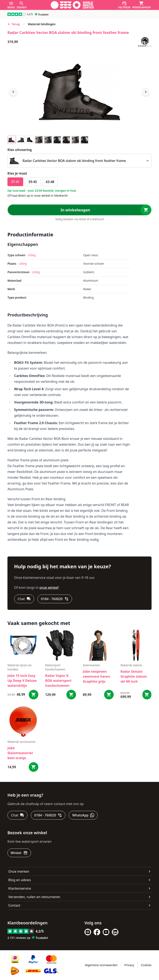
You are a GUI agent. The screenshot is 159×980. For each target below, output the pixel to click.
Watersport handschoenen (55, 667)
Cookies (146, 965)
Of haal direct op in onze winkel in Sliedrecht (38, 196)
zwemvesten (91, 665)
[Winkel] (19, 853)
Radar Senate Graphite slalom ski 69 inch (134, 676)
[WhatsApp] (83, 815)
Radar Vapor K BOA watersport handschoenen (58, 681)
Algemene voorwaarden (101, 965)
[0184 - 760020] (55, 599)
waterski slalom (131, 665)
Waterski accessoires (22, 742)
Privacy (129, 965)
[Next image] (146, 92)
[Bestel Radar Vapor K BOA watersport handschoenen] (71, 695)
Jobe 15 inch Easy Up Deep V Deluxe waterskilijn (22, 681)
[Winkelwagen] (141, 5)
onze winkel (49, 588)
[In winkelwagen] (79, 210)
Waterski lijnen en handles (20, 667)
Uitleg (32, 255)
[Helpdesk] (124, 5)
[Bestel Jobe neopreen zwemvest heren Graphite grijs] (109, 695)
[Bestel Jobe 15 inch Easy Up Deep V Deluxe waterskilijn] (34, 695)
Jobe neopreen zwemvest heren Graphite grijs (96, 676)
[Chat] (24, 599)
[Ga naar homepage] (72, 5)
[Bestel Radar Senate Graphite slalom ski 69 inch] (147, 695)
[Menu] (11, 5)
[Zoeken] (21, 5)
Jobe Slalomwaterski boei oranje (20, 753)
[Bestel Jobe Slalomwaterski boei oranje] (34, 767)
